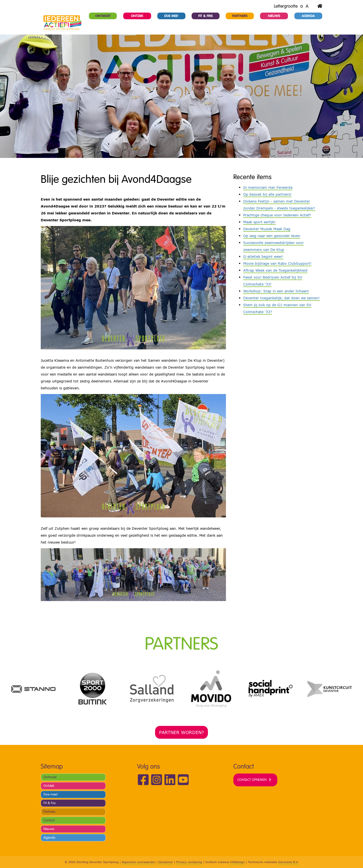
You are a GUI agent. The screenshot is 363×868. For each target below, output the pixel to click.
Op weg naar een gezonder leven (272, 236)
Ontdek (137, 16)
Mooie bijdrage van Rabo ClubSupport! (277, 263)
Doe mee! (171, 16)
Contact (49, 820)
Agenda (308, 16)
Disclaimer (166, 862)
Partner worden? (181, 732)
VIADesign (237, 862)
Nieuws (274, 16)
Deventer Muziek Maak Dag (267, 229)
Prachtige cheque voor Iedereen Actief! (277, 215)
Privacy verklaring (189, 862)
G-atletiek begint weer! (263, 256)
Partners (240, 16)
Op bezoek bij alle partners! (267, 194)
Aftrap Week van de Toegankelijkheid (275, 270)
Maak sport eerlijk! (260, 222)
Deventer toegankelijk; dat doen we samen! (282, 298)
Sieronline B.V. (288, 862)
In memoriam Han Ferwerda (268, 187)
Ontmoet (103, 16)
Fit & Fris (206, 16)
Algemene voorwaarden (139, 862)
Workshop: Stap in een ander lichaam (276, 291)
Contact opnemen (252, 780)
